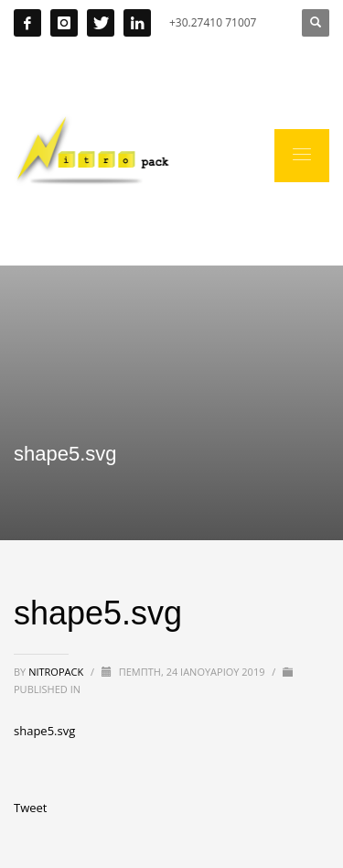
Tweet (30, 808)
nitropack (57, 672)
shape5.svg (44, 731)
